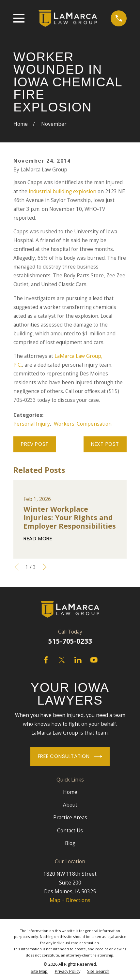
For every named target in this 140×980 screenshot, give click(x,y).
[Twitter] (62, 660)
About (70, 805)
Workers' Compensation (83, 424)
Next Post (105, 444)
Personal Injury (32, 424)
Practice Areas (70, 818)
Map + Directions (70, 900)
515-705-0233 (70, 641)
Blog (70, 843)
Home (70, 792)
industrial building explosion (62, 191)
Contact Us (70, 831)
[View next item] (45, 567)
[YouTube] (94, 660)
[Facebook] (46, 660)
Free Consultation (70, 756)
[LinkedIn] (78, 660)
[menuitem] (39, 971)
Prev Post (35, 444)
